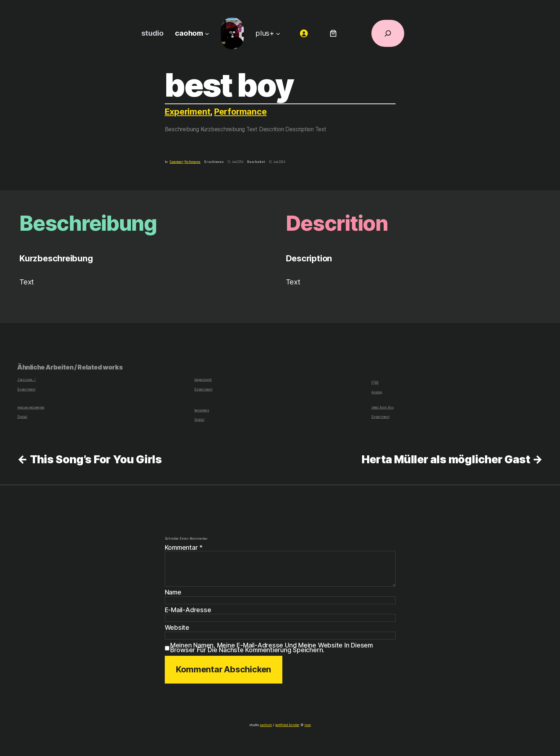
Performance (242, 112)
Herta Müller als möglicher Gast (446, 459)
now (306, 725)
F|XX (375, 382)
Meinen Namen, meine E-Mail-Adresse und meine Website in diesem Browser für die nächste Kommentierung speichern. (272, 648)
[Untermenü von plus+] (278, 33)
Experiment (188, 112)
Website (177, 628)
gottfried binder (287, 725)
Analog (376, 392)
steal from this (382, 407)
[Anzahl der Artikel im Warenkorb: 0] (333, 33)
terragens (201, 410)
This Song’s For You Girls (96, 459)
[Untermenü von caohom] (207, 33)
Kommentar (184, 547)
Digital (22, 417)
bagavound (203, 380)
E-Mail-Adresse (188, 610)
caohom (267, 725)
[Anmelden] (304, 33)
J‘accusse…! (27, 380)
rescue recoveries (30, 407)
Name (173, 592)
